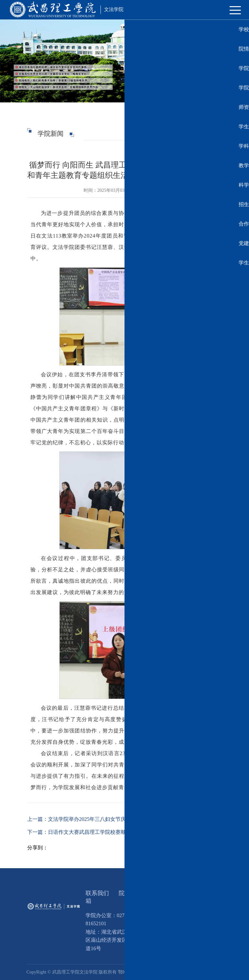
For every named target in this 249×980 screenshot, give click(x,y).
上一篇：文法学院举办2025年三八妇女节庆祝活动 (84, 819)
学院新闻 (199, 133)
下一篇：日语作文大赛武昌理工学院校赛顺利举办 (84, 832)
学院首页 (176, 133)
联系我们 (97, 893)
